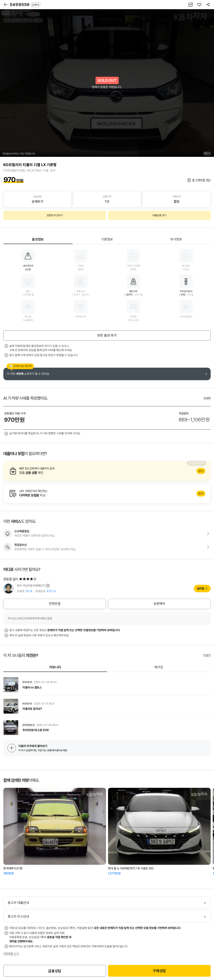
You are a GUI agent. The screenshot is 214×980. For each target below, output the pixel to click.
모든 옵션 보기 (107, 335)
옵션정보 (38, 239)
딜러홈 (201, 589)
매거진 (159, 667)
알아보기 (107, 471)
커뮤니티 (55, 667)
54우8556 (25, 5)
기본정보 (107, 239)
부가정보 (176, 239)
